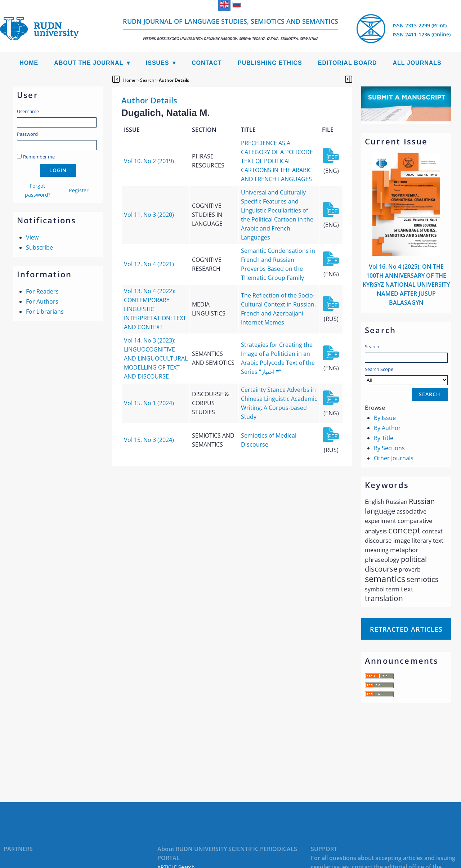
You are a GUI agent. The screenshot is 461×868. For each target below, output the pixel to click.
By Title (384, 438)
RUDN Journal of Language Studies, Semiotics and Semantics (230, 29)
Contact (207, 63)
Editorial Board (348, 63)
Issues (158, 63)
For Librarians (45, 312)
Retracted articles (406, 629)
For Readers (42, 291)
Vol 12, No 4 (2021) (149, 264)
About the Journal (89, 63)
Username (28, 111)
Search (372, 346)
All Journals (417, 63)
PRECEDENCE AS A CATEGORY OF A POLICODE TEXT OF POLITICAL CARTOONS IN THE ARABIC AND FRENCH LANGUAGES (277, 161)
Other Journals (394, 458)
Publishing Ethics (270, 63)
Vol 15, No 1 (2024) (149, 403)
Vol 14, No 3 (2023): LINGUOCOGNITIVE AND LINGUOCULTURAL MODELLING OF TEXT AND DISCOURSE (156, 358)
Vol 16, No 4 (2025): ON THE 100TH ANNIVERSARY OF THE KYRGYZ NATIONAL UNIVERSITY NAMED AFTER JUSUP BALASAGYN (406, 285)
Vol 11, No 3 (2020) (149, 215)
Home (29, 63)
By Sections (389, 448)
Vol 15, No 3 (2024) (149, 440)
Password (27, 134)
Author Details (174, 80)
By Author (387, 428)
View (32, 237)
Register (79, 190)
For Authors (42, 301)
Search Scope (406, 375)
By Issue (385, 418)
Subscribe (39, 247)
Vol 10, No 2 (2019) (149, 161)
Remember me (39, 157)
